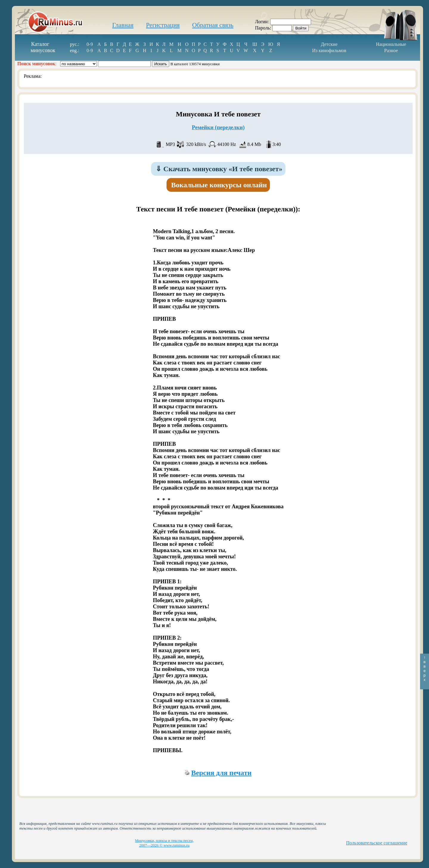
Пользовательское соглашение (377, 843)
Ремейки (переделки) (218, 127)
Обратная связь (213, 25)
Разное (391, 50)
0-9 (90, 44)
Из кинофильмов (329, 50)
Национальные (391, 44)
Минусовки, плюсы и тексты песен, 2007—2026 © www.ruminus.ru (164, 843)
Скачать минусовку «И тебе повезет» (219, 169)
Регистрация (163, 25)
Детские (329, 44)
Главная (123, 25)
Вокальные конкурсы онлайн (219, 185)
